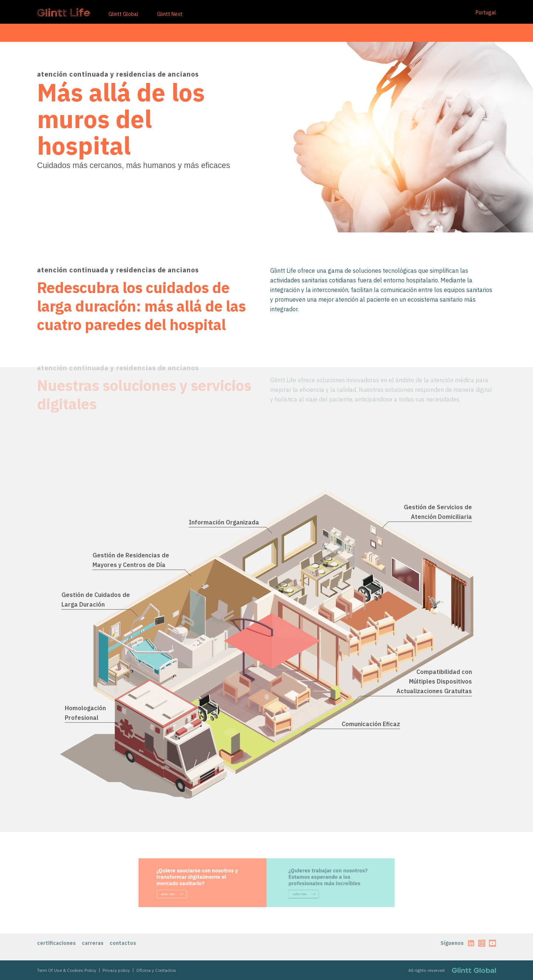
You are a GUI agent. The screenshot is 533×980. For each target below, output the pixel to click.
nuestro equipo (155, 33)
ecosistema (109, 33)
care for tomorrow (58, 33)
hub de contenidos (206, 33)
